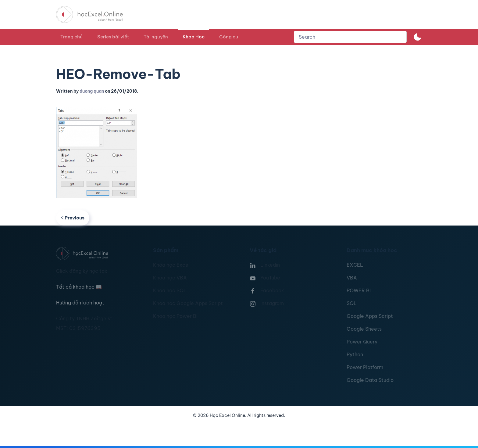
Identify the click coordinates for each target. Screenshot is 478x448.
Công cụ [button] (229, 37)
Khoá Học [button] (194, 37)
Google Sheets (364, 329)
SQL (352, 303)
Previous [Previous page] (73, 218)
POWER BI (359, 290)
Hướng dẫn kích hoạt (80, 303)
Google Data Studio (370, 380)
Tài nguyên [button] (156, 37)
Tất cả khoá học (79, 287)
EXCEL (355, 265)
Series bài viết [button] (113, 37)
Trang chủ (71, 37)
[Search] (350, 37)
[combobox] (350, 37)
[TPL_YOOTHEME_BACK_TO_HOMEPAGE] (95, 14)
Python (355, 354)
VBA (352, 278)
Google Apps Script (370, 316)
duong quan (92, 91)
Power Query (362, 342)
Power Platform (365, 367)
